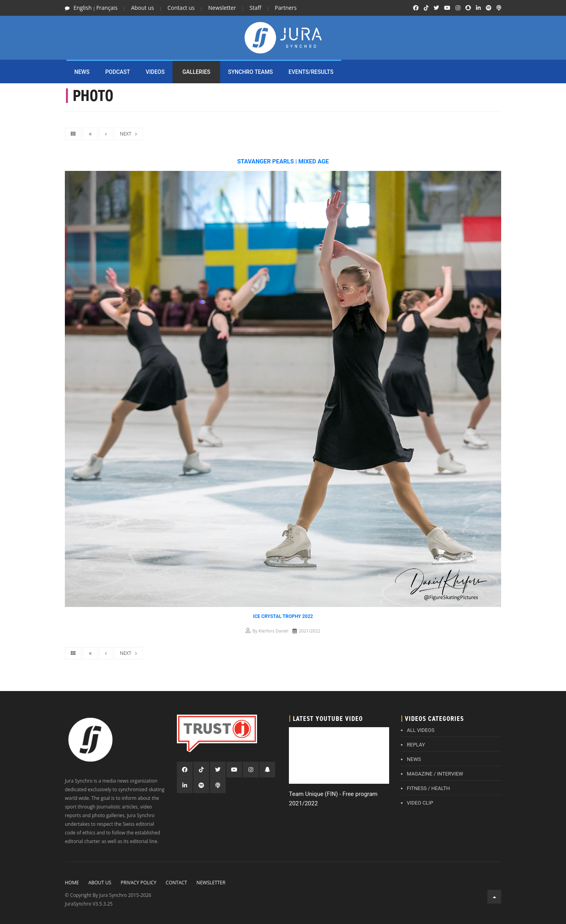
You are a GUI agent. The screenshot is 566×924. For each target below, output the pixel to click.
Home (72, 883)
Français (107, 8)
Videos (155, 72)
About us (142, 8)
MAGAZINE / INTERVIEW (435, 774)
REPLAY (416, 745)
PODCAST (118, 72)
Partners (286, 8)
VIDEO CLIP (420, 803)
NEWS (82, 72)
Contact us (181, 8)
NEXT (128, 134)
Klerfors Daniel (274, 631)
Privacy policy (139, 883)
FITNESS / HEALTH (428, 788)
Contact (176, 883)
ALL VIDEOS (421, 730)
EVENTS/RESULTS (311, 72)
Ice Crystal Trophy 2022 (283, 616)
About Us (100, 883)
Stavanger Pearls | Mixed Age (283, 161)
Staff (255, 8)
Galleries (196, 72)
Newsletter (222, 8)
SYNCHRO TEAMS (250, 72)
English (83, 8)
